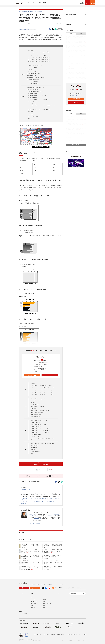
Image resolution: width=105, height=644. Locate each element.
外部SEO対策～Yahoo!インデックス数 (36, 87)
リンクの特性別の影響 (33, 117)
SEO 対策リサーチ (26, 490)
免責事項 (58, 635)
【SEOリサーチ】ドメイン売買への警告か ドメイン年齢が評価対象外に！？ (39, 502)
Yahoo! (21, 29)
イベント (39, 3)
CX (32, 598)
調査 (44, 602)
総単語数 (30, 70)
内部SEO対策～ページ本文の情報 (35, 66)
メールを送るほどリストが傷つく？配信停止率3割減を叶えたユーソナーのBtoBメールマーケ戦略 (53, 568)
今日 (71, 34)
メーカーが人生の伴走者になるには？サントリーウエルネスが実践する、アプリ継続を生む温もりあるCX (30, 568)
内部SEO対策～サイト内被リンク (35, 74)
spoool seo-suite (38, 519)
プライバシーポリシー (77, 635)
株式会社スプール (32, 514)
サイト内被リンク (32, 76)
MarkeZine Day (58, 596)
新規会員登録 (32, 375)
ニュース (30, 3)
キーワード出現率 (32, 72)
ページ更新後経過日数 (33, 83)
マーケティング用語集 (23, 614)
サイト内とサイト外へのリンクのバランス (37, 78)
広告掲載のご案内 (70, 588)
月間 (81, 34)
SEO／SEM (33, 29)
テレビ (44, 605)
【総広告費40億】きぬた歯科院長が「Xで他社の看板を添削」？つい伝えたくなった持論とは (30, 562)
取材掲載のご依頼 (81, 588)
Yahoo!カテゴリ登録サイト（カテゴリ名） (37, 95)
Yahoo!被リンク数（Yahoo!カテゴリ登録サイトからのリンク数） (42, 105)
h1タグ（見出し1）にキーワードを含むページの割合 (39, 58)
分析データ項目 (32, 113)
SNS (44, 607)
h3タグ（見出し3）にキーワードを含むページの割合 (39, 62)
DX (32, 596)
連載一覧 (33, 605)
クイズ (44, 600)
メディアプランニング (47, 604)
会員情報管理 (53, 635)
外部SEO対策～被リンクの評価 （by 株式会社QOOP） (40, 109)
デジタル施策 (33, 604)
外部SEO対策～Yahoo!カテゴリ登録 (36, 91)
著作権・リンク (40, 635)
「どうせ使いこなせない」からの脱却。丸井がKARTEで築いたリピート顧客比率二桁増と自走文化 (30, 557)
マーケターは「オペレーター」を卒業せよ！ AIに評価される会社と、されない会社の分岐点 (30, 551)
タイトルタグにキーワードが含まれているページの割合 (40, 54)
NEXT (51, 470)
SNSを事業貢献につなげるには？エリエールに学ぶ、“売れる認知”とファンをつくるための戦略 (53, 557)
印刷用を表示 (23, 482)
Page (23, 75)
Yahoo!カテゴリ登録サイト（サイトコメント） (38, 99)
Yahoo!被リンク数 (32, 103)
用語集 (45, 3)
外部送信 (84, 635)
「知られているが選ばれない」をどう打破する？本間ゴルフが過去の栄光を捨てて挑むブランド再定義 (53, 546)
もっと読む (23, 503)
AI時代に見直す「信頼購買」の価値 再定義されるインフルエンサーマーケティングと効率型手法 (53, 551)
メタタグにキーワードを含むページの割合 (37, 56)
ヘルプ (34, 635)
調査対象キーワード (32, 50)
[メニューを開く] (12, 3)
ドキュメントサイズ (32, 68)
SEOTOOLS (50, 516)
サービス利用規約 (69, 635)
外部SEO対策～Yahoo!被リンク (35, 101)
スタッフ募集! (47, 635)
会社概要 (63, 635)
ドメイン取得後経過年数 (33, 81)
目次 (51, 46)
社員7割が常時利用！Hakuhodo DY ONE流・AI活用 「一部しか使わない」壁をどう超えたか (30, 546)
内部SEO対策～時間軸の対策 (34, 79)
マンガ (44, 598)
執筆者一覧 (33, 607)
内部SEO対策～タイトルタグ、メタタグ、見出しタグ (40, 52)
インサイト (33, 600)
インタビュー (46, 596)
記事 (34, 3)
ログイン (49, 375)
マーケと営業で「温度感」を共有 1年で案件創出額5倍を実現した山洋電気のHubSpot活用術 (53, 562)
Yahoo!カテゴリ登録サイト (34, 93)
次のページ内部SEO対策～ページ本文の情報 (41, 464)
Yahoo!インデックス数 (33, 89)
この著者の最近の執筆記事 (34, 524)
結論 (29, 119)
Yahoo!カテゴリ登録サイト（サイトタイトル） (38, 97)
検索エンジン (26, 29)
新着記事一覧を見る (76, 145)
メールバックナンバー (41, 372)
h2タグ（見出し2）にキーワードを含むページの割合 (39, 60)
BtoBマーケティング (35, 602)
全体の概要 (31, 115)
